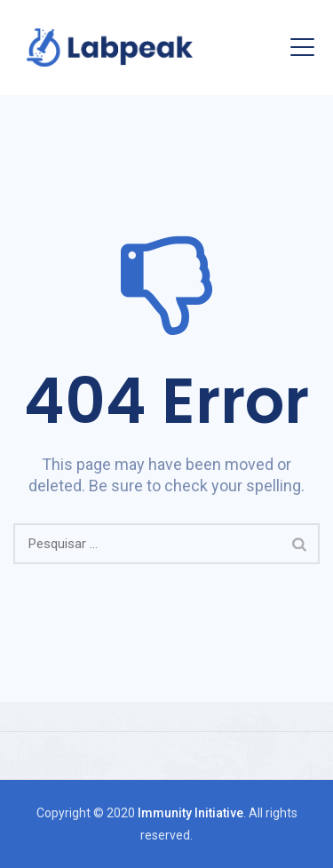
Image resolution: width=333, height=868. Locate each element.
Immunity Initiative (190, 813)
